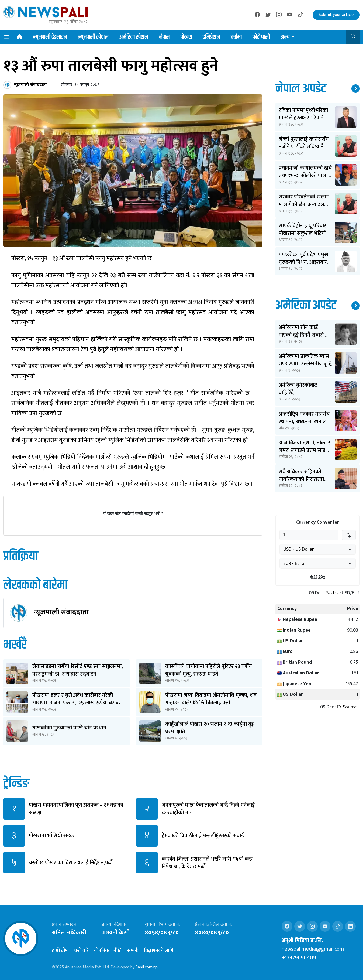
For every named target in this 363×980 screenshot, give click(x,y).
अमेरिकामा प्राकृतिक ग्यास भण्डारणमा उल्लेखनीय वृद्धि (305, 360)
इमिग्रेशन (211, 37)
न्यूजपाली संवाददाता (61, 612)
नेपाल (164, 37)
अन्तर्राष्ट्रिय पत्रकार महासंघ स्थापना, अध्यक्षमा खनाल (304, 418)
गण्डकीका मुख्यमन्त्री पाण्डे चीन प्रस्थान (69, 728)
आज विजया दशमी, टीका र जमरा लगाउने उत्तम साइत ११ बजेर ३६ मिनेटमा (305, 450)
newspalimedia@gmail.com (313, 949)
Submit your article (336, 15)
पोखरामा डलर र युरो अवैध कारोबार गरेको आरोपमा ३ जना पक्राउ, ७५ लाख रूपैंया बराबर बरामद (77, 703)
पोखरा (186, 37)
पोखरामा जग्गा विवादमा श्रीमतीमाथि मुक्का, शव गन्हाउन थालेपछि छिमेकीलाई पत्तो (211, 699)
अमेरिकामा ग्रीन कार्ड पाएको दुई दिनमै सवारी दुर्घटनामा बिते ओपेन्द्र (301, 335)
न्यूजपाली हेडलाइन (50, 37)
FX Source (347, 707)
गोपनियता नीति (108, 951)
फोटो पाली (261, 37)
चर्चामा (236, 37)
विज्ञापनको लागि (159, 951)
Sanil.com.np (147, 967)
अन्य (285, 37)
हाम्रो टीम (60, 951)
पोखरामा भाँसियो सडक (52, 836)
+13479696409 (299, 958)
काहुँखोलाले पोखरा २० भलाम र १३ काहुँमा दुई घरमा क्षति (210, 728)
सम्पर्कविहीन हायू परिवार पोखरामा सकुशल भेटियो (302, 229)
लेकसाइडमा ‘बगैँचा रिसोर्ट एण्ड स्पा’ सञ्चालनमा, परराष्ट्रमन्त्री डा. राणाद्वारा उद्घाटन (78, 670)
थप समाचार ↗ (356, 89)
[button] (353, 37)
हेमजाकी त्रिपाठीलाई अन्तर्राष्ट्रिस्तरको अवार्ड (203, 836)
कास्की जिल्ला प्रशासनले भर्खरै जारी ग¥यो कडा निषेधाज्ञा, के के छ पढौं (208, 863)
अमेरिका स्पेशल (134, 37)
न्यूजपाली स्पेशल (93, 37)
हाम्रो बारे (81, 951)
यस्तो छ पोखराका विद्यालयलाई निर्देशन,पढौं (71, 863)
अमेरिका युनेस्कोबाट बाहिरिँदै (298, 389)
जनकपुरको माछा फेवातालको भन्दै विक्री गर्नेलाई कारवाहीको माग (208, 809)
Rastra (332, 593)
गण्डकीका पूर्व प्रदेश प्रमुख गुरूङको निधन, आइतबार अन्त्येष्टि (304, 262)
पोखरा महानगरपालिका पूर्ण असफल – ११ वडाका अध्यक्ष (76, 809)
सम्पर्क (133, 951)
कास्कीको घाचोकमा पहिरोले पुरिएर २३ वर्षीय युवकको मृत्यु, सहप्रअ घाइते (209, 670)
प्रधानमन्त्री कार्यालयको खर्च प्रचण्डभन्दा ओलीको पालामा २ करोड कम (305, 176)
